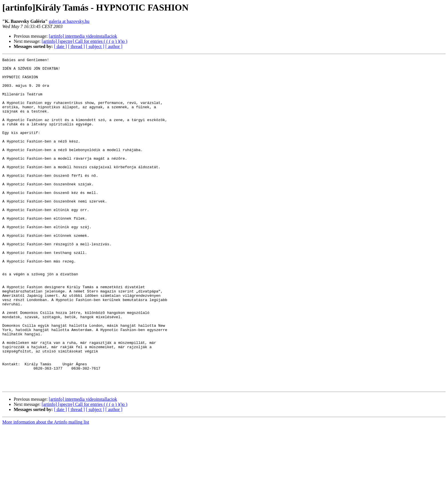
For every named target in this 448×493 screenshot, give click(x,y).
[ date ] (60, 46)
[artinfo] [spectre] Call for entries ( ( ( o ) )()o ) (85, 41)
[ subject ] (95, 46)
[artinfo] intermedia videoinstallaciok (83, 36)
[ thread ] (76, 46)
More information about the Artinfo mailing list (46, 488)
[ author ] (114, 46)
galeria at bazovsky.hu (69, 21)
